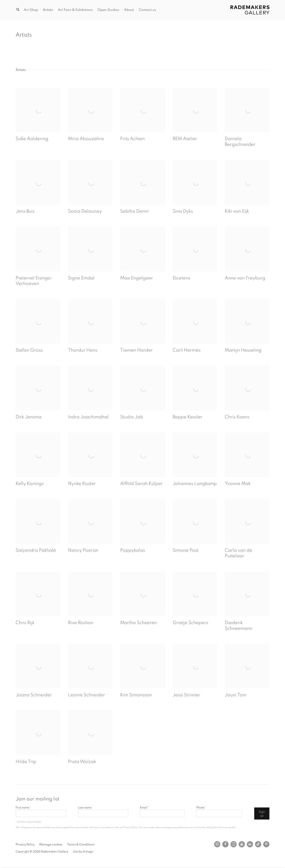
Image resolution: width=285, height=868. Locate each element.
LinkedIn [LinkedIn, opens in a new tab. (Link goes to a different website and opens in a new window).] (250, 844)
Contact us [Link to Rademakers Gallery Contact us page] (147, 10)
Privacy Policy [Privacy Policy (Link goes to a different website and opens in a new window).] (25, 844)
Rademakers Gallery (250, 10)
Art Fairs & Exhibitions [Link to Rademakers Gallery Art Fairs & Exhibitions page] (75, 10)
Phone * (201, 808)
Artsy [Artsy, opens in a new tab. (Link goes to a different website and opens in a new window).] (234, 844)
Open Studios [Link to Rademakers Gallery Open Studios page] (108, 10)
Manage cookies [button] (51, 844)
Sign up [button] (262, 814)
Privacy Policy (130, 827)
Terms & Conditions (81, 844)
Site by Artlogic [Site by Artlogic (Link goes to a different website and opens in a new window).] (83, 852)
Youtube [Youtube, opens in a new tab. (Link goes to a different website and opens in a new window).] (242, 844)
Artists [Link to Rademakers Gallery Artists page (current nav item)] (48, 10)
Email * (144, 808)
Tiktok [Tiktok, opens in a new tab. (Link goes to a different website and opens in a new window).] (258, 844)
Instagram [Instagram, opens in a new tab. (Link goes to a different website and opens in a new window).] (217, 844)
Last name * (86, 808)
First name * (23, 808)
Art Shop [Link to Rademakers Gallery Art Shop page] (31, 10)
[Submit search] (18, 9)
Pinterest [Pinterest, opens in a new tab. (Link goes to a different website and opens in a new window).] (266, 844)
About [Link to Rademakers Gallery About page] (129, 10)
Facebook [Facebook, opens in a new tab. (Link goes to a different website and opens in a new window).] (225, 844)
